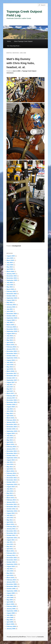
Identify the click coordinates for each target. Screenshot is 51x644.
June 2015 (10, 438)
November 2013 (12, 480)
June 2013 (10, 491)
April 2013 (10, 495)
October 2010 (11, 562)
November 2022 (12, 294)
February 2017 (11, 396)
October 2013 (11, 482)
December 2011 (12, 531)
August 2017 (11, 382)
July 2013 (10, 489)
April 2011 (10, 549)
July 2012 (10, 515)
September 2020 (12, 318)
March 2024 (10, 271)
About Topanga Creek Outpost (23, 41)
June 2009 (10, 598)
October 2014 (11, 456)
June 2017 (10, 387)
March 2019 (10, 345)
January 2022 (11, 307)
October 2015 (11, 429)
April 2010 (10, 575)
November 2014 (12, 453)
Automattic (41, 637)
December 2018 (12, 351)
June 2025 (10, 258)
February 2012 (11, 527)
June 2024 (10, 265)
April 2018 (10, 369)
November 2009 (12, 586)
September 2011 (12, 538)
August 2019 (11, 333)
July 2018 (10, 362)
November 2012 (12, 507)
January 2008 (11, 629)
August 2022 (11, 300)
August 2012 (11, 513)
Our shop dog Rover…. (14, 46)
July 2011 (10, 542)
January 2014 (11, 475)
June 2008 (10, 617)
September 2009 (12, 591)
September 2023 (12, 280)
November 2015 (12, 427)
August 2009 (11, 593)
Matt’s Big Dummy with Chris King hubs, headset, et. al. (21, 63)
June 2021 (10, 311)
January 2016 (11, 422)
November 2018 (12, 353)
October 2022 (11, 296)
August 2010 (11, 566)
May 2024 (10, 267)
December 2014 (12, 451)
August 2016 (11, 407)
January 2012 (11, 529)
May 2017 (10, 389)
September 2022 (12, 298)
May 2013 (10, 493)
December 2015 (12, 424)
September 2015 (12, 431)
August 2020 (11, 320)
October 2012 (11, 509)
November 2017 (12, 376)
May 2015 (10, 440)
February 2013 (11, 500)
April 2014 (10, 469)
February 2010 (11, 580)
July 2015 (10, 436)
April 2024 (10, 269)
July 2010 (10, 569)
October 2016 (11, 404)
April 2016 (10, 416)
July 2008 (10, 615)
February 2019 (11, 347)
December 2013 (12, 478)
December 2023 (12, 276)
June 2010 (10, 571)
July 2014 (10, 462)
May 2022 (10, 302)
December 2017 (12, 373)
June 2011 (10, 544)
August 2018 (11, 360)
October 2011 (11, 535)
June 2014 (10, 464)
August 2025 (11, 256)
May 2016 (10, 413)
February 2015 (11, 447)
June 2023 (10, 285)
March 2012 (10, 524)
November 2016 (12, 402)
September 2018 (12, 358)
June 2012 (10, 518)
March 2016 (10, 418)
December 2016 (12, 400)
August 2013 (11, 487)
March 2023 (10, 289)
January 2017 (11, 398)
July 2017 (10, 385)
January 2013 (11, 502)
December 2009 (12, 584)
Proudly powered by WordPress (16, 637)
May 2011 (10, 546)
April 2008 (10, 622)
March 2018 (10, 371)
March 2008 (10, 624)
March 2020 (10, 325)
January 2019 (11, 349)
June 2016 (10, 411)
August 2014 (11, 460)
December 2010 (12, 558)
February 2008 (11, 626)
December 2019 (12, 329)
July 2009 (10, 595)
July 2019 (10, 336)
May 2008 (10, 620)
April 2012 (10, 522)
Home (9, 41)
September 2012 (12, 511)
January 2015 (11, 449)
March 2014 (10, 471)
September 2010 (12, 564)
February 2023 (11, 291)
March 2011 (10, 551)
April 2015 (10, 442)
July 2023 (10, 282)
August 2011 (11, 540)
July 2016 (10, 409)
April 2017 (10, 391)
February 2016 (11, 420)
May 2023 (10, 287)
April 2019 (10, 342)
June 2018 (10, 365)
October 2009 (11, 589)
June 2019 (10, 338)
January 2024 (11, 274)
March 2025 (10, 260)
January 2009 (11, 609)
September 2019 (12, 331)
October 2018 (11, 356)
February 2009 (11, 606)
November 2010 (12, 560)
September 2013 (12, 484)
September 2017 (12, 380)
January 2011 (11, 555)
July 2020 (10, 322)
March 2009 (10, 604)
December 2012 (12, 504)
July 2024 (10, 263)
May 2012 (10, 520)
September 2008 (12, 611)
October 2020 (11, 316)
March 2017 (10, 393)
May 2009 (10, 600)
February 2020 (11, 327)
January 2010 (11, 582)
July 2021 (10, 309)
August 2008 (11, 613)
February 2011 (11, 553)
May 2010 (10, 573)
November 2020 (12, 314)
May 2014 (10, 467)
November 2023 (12, 278)
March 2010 (10, 578)
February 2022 (11, 305)
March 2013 (10, 498)
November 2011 (12, 533)
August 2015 (11, 433)
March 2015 (10, 444)
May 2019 (10, 340)
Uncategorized (17, 246)
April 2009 (10, 602)
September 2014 (12, 458)
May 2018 (10, 367)
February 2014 (11, 473)
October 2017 (11, 378)
